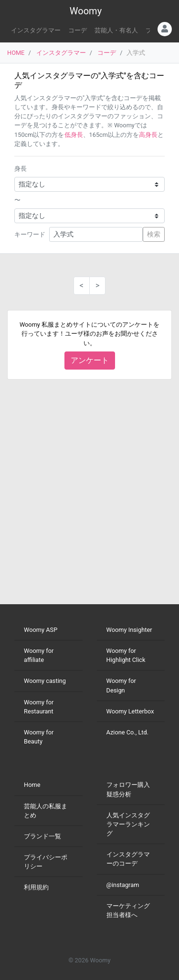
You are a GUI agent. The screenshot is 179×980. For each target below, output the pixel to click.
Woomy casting (45, 681)
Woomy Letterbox (130, 711)
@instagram (123, 885)
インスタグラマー (36, 30)
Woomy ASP (41, 630)
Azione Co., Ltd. (128, 732)
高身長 (148, 135)
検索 (154, 234)
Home (32, 785)
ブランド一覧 (42, 836)
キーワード (30, 234)
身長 (21, 169)
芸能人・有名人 (116, 30)
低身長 (74, 135)
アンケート (90, 360)
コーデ (78, 30)
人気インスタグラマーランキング (128, 824)
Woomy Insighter (129, 630)
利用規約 (36, 887)
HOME (16, 53)
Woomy (86, 11)
